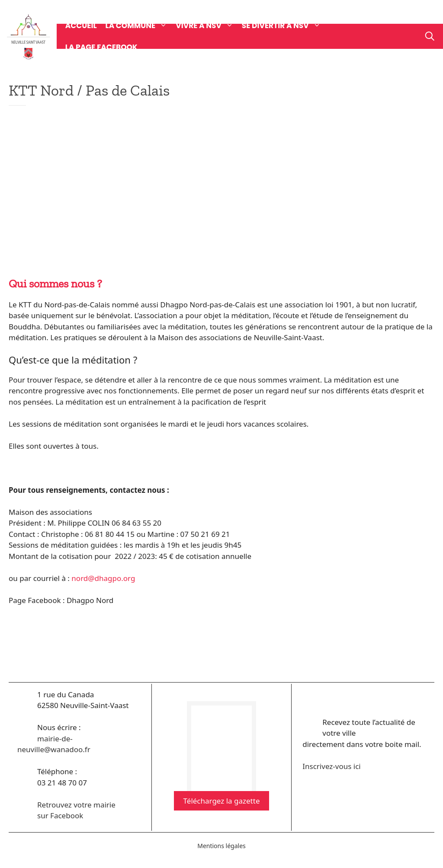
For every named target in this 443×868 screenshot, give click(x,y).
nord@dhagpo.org (103, 578)
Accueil (81, 26)
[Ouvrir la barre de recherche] (430, 36)
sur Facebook (60, 815)
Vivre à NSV (209, 26)
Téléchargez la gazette (222, 801)
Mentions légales (221, 846)
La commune (141, 26)
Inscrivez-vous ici (331, 766)
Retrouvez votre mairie (76, 805)
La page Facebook (101, 47)
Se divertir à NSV (286, 26)
